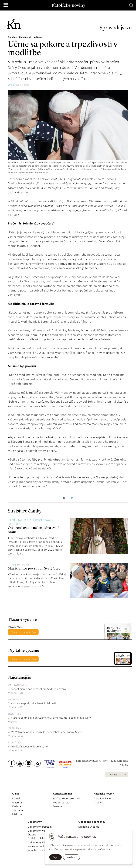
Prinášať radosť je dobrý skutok (30, 747)
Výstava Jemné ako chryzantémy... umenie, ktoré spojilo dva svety (51, 718)
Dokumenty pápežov (40, 827)
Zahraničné (16, 685)
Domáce (14, 714)
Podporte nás (61, 803)
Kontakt (17, 799)
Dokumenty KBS (37, 842)
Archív (113, 775)
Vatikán (14, 700)
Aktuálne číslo (102, 799)
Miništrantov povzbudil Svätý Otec (34, 569)
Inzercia (17, 803)
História (17, 814)
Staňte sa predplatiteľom (23, 632)
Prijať (55, 857)
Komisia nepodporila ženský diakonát (33, 703)
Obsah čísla (15, 627)
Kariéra (17, 806)
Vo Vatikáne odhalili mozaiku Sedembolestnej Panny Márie (47, 732)
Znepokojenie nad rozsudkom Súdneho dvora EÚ (40, 689)
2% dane (18, 810)
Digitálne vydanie (89, 827)
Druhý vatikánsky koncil (42, 838)
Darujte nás (60, 806)
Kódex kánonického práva (43, 846)
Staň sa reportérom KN (67, 799)
